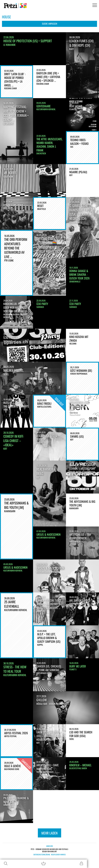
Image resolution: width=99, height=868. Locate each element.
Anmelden (49, 846)
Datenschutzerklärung (42, 855)
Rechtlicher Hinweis (58, 855)
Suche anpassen (49, 24)
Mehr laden (49, 833)
